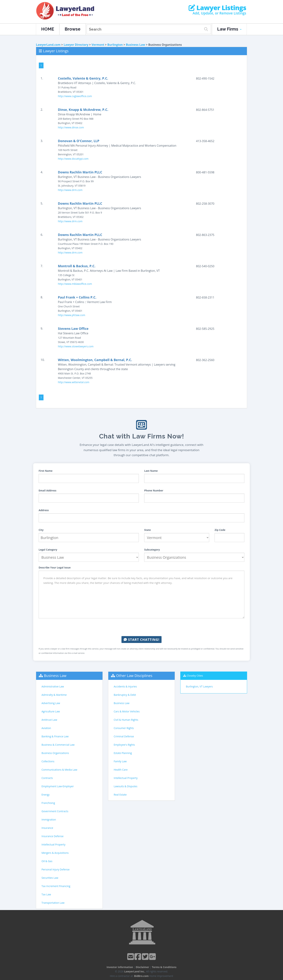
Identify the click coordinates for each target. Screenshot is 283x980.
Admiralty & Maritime (54, 695)
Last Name (151, 471)
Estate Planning (123, 753)
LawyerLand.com (48, 45)
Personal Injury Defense (55, 869)
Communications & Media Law (59, 770)
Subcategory (152, 550)
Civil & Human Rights (126, 720)
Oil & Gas (47, 861)
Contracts (47, 778)
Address (44, 510)
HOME (48, 29)
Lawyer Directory (76, 45)
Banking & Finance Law (55, 736)
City (41, 530)
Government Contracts (55, 811)
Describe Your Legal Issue (55, 567)
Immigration (49, 820)
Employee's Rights (124, 745)
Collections (48, 761)
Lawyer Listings (217, 8)
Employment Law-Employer (58, 786)
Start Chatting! (141, 640)
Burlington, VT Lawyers (199, 686)
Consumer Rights (124, 728)
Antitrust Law (49, 720)
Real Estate (120, 795)
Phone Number (154, 490)
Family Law (120, 761)
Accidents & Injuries (125, 686)
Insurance (47, 828)
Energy (46, 795)
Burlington (115, 45)
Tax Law (46, 894)
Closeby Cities (195, 676)
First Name (46, 471)
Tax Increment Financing (56, 886)
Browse (73, 29)
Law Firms (229, 29)
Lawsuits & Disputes (126, 786)
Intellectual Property (53, 844)
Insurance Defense (53, 836)
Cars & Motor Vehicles (127, 711)
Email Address (47, 490)
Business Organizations (55, 753)
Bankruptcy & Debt (125, 695)
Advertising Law (51, 703)
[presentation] (141, 627)
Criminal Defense (124, 736)
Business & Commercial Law (58, 745)
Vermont (98, 45)
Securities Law (50, 878)
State (148, 530)
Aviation (46, 728)
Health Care (121, 770)
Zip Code (220, 530)
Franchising (48, 803)
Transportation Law (53, 903)
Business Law (136, 45)
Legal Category (48, 550)
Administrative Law (53, 686)
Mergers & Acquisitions (55, 853)
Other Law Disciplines (134, 676)
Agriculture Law (51, 711)
